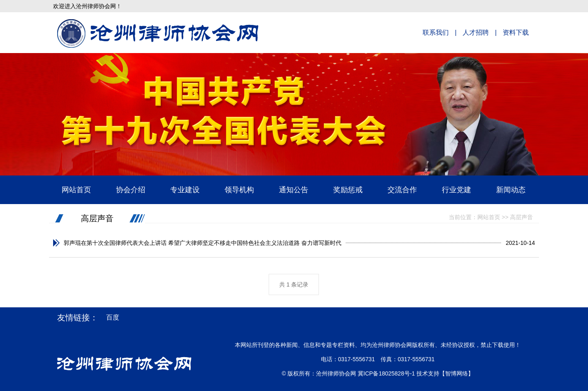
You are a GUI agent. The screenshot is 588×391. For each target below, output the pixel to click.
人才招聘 (476, 32)
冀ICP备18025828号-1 (386, 373)
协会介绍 (131, 190)
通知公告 (294, 190)
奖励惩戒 (348, 190)
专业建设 (185, 190)
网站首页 (76, 190)
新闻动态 (511, 190)
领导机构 (239, 190)
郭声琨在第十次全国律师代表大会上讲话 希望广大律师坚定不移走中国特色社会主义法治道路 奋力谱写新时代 (203, 243)
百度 (113, 317)
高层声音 (97, 218)
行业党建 (457, 190)
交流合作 (402, 190)
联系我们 (436, 32)
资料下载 (516, 32)
